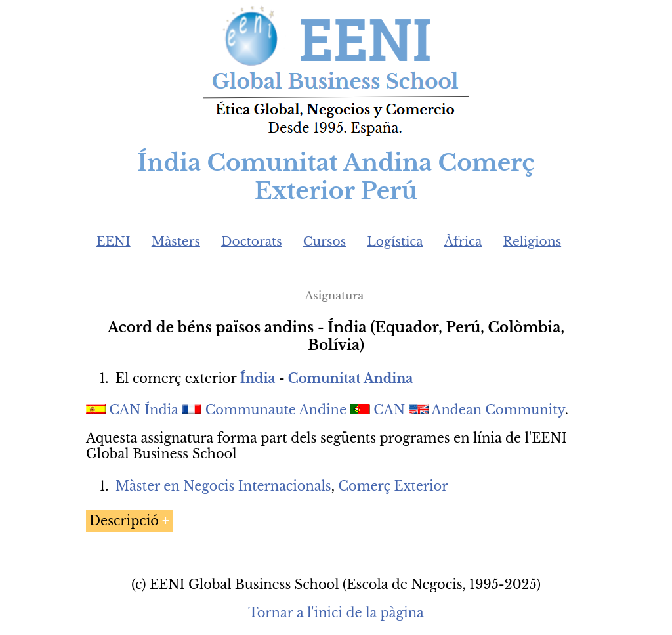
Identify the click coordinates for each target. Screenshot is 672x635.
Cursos (325, 241)
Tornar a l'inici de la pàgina (336, 613)
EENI (114, 241)
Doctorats (252, 241)
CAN (389, 410)
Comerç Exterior (393, 486)
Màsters (176, 241)
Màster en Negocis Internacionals (223, 486)
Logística (395, 241)
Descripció (124, 521)
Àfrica (463, 241)
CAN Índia (144, 410)
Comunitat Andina (351, 378)
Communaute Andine (276, 410)
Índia (258, 378)
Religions (532, 241)
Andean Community (498, 410)
